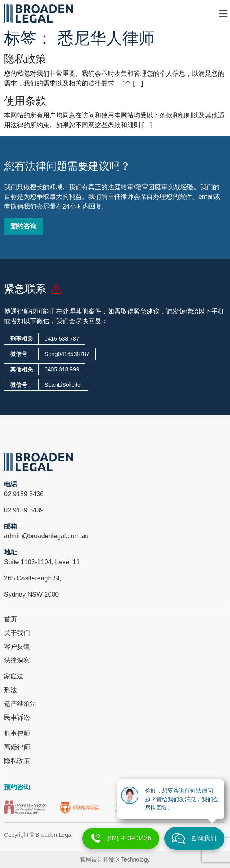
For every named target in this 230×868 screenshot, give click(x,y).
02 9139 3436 (24, 494)
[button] (185, 14)
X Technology (133, 859)
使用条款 (25, 101)
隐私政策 (25, 59)
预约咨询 (17, 787)
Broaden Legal (54, 835)
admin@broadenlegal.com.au (46, 536)
